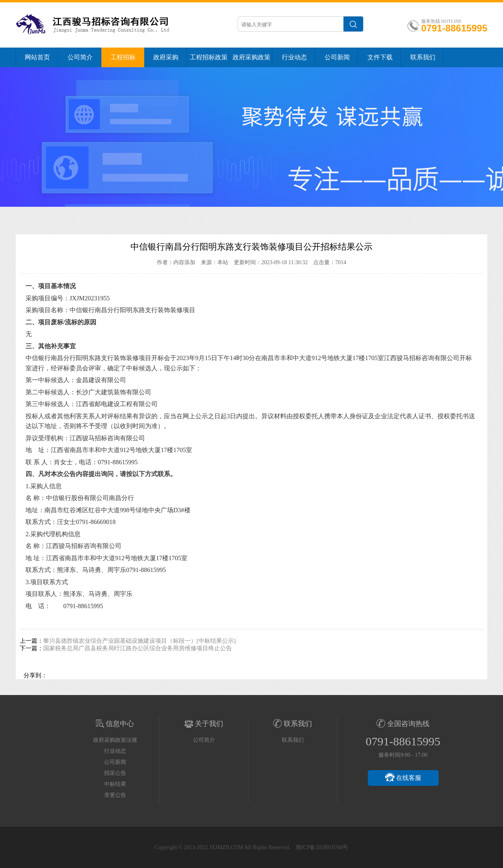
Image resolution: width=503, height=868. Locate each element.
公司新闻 (337, 57)
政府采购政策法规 (251, 61)
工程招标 (123, 57)
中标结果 (115, 784)
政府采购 (166, 57)
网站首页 (37, 57)
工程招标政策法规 (209, 61)
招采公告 (115, 773)
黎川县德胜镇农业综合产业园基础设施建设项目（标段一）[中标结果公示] (140, 641)
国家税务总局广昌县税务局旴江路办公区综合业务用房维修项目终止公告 (138, 648)
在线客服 (403, 777)
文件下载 (380, 57)
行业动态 (294, 57)
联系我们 (423, 57)
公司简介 (80, 57)
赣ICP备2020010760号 (322, 847)
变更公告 (115, 795)
